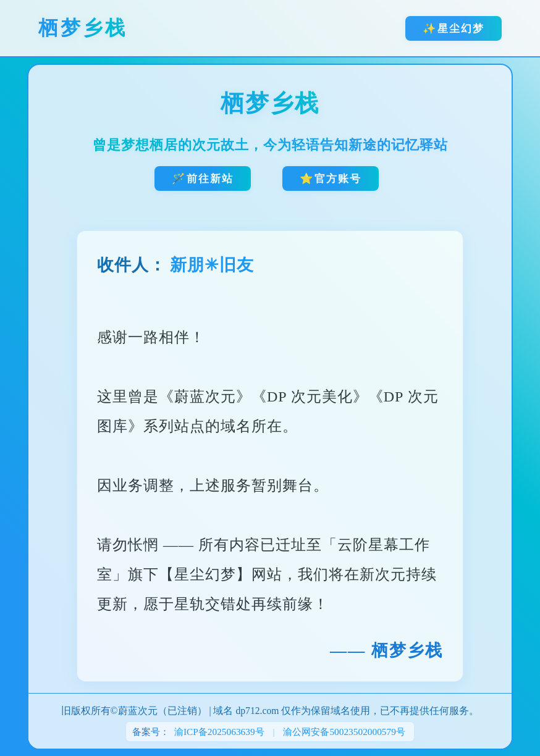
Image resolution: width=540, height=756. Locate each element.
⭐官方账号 (331, 178)
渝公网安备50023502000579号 (344, 732)
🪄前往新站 (203, 178)
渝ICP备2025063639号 (219, 732)
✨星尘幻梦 (454, 28)
